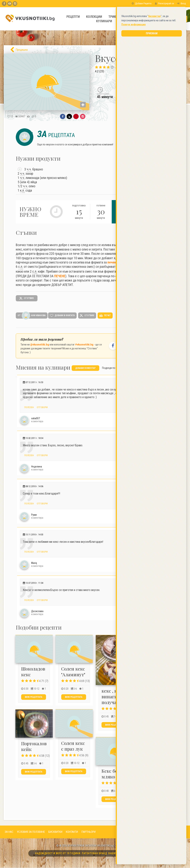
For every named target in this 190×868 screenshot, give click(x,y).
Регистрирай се (164, 3)
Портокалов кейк (34, 746)
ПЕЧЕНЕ (60, 276)
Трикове (115, 17)
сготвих (27, 298)
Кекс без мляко (110, 774)
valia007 (36, 418)
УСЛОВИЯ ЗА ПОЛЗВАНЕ (31, 832)
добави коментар (85, 368)
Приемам (152, 122)
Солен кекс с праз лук (73, 746)
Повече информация (134, 113)
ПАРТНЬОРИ (89, 832)
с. (21, 267)
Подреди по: (109, 368)
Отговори (42, 407)
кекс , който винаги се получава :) (114, 696)
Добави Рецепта (142, 3)
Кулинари (104, 21)
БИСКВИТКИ (55, 832)
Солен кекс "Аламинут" (73, 672)
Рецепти (73, 17)
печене (112, 262)
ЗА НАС (9, 832)
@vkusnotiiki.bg (40, 345)
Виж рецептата (34, 697)
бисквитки (154, 105)
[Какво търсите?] (169, 19)
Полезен (29, 407)
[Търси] (184, 19)
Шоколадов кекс (33, 672)
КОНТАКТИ (72, 832)
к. (22, 191)
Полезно (135, 17)
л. (23, 190)
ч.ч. (29, 169)
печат (105, 316)
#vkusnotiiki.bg (84, 345)
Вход (182, 3)
